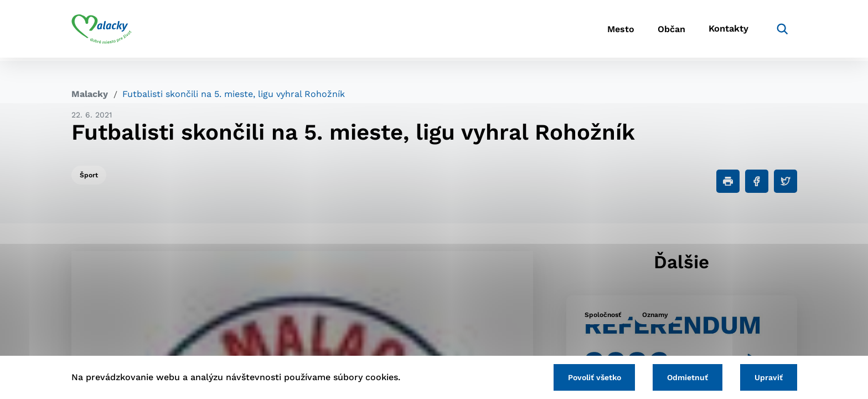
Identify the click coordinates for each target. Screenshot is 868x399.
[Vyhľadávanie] (781, 30)
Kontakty (727, 31)
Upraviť (768, 377)
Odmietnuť (684, 377)
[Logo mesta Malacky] (102, 30)
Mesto (611, 31)
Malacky (90, 94)
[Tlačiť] (728, 181)
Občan (666, 31)
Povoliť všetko (588, 377)
